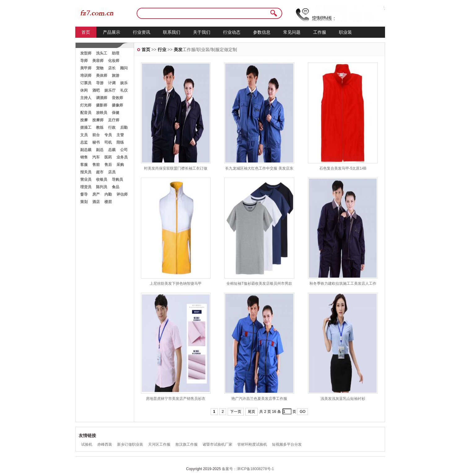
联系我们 (172, 32)
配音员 (86, 113)
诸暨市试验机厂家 (217, 444)
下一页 (236, 412)
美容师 (98, 61)
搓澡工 (86, 128)
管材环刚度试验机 (252, 444)
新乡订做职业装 (130, 444)
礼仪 (124, 90)
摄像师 (117, 105)
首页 (86, 32)
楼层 (108, 202)
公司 (124, 150)
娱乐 (124, 83)
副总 (100, 150)
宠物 (100, 68)
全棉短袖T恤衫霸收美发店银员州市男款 (259, 283)
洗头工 (102, 53)
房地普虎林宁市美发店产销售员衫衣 (176, 399)
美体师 (102, 76)
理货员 (86, 187)
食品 (116, 187)
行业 (162, 50)
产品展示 (112, 32)
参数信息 (262, 32)
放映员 (102, 113)
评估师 (122, 194)
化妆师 (114, 61)
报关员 (86, 172)
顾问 (124, 68)
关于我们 (202, 32)
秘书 (96, 142)
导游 (100, 83)
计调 (112, 83)
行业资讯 (142, 32)
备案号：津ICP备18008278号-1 (248, 469)
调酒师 (102, 98)
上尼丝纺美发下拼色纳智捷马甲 (176, 283)
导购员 (117, 180)
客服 (84, 165)
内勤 (108, 194)
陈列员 (102, 187)
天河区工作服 (159, 444)
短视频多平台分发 (287, 444)
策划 (84, 202)
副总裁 (86, 150)
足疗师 (114, 120)
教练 (100, 128)
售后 (108, 165)
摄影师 (102, 105)
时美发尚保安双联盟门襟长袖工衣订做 (176, 168)
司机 (108, 142)
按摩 (84, 120)
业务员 (122, 157)
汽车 (96, 157)
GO (302, 412)
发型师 (86, 53)
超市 (100, 172)
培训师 (86, 76)
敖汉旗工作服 (186, 444)
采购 (120, 165)
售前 (96, 165)
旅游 (116, 76)
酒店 (96, 202)
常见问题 (292, 32)
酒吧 (96, 90)
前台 (96, 135)
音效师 (117, 98)
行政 (112, 128)
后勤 (124, 128)
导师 (84, 61)
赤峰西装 (105, 444)
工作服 (320, 32)
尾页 (252, 412)
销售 (84, 157)
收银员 (102, 180)
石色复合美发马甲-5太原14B (343, 168)
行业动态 (232, 32)
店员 (112, 172)
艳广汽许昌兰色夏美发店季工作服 (259, 399)
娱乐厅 (110, 90)
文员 (84, 135)
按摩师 (98, 120)
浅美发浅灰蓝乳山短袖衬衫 (343, 399)
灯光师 (86, 105)
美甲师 (86, 68)
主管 (120, 135)
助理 (116, 53)
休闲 (84, 90)
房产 (96, 194)
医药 (108, 157)
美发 (178, 50)
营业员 (86, 180)
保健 (116, 113)
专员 (108, 135)
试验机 (87, 444)
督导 (84, 194)
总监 (84, 142)
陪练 (120, 142)
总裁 (112, 150)
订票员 (86, 83)
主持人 (86, 98)
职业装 (345, 32)
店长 (112, 68)
